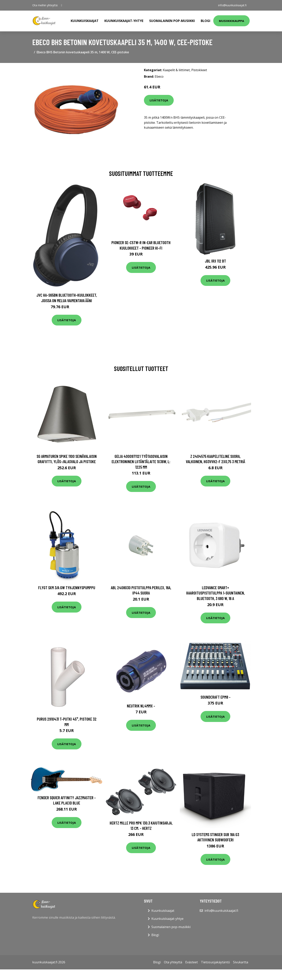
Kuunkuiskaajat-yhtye (124, 21)
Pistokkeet (199, 70)
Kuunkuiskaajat (85, 21)
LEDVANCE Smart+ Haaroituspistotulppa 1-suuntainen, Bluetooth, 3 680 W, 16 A (216, 593)
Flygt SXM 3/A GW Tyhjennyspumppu (67, 588)
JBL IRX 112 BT (215, 261)
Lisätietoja (159, 100)
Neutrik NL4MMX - (141, 706)
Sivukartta (241, 962)
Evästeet (192, 962)
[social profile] (62, 5)
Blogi (206, 21)
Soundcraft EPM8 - (216, 697)
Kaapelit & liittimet (176, 70)
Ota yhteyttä (173, 962)
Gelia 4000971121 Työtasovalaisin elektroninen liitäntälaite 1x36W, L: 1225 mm (141, 462)
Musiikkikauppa (231, 21)
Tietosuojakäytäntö (215, 962)
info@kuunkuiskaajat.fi (232, 5)
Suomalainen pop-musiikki (172, 21)
